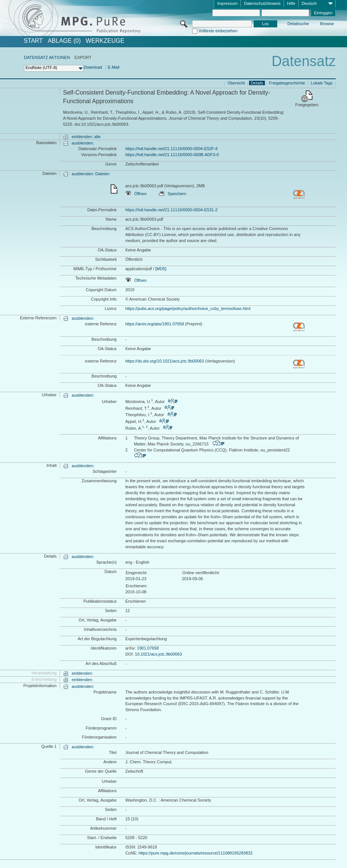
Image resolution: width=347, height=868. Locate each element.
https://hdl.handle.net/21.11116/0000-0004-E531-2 (171, 210)
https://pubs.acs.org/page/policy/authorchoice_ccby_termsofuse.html (188, 308)
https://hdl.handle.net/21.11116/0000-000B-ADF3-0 (172, 155)
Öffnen (136, 194)
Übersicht (236, 83)
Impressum (227, 3)
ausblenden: (83, 143)
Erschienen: (137, 586)
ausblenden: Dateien (91, 174)
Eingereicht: (137, 573)
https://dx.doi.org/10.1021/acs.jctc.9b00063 (165, 361)
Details (257, 83)
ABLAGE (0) (64, 41)
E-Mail (113, 67)
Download (93, 67)
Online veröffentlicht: (201, 573)
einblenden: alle (86, 137)
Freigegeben (307, 105)
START (33, 41)
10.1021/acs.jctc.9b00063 (158, 654)
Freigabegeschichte (287, 83)
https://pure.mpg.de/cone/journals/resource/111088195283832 (195, 853)
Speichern (173, 194)
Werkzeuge (105, 41)
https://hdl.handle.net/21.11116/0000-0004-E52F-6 (171, 149)
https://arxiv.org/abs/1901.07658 (155, 324)
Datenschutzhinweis (262, 3)
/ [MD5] (159, 269)
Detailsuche (298, 24)
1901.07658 (148, 648)
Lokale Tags (322, 83)
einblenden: (82, 673)
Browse (327, 24)
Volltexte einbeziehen (218, 31)
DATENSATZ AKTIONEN (47, 57)
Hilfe (291, 3)
